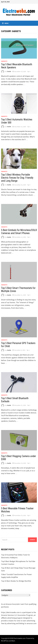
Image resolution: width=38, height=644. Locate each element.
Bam (13, 641)
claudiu (9, 71)
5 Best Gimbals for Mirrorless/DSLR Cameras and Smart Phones (19, 232)
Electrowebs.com (20, 638)
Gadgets (4, 61)
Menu (5, 23)
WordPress (5, 641)
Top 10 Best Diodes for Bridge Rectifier (16, 581)
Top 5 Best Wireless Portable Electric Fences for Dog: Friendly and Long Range (17, 178)
